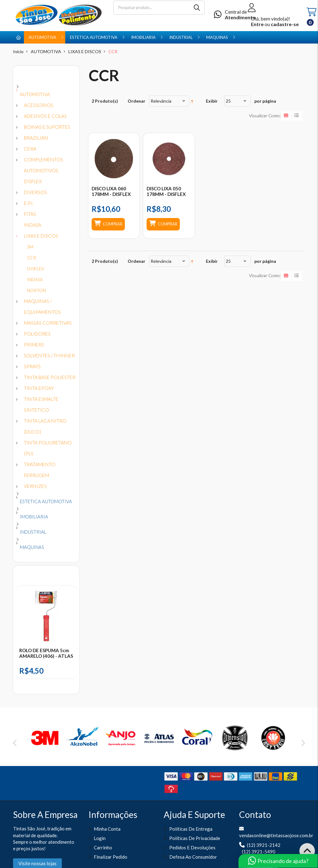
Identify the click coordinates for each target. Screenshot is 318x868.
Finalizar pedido (111, 857)
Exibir (212, 101)
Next (303, 743)
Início (18, 51)
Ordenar (136, 101)
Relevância (161, 101)
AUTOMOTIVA (46, 51)
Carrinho (103, 847)
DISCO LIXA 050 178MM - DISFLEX (166, 191)
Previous (15, 743)
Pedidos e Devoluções (192, 847)
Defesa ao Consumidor (193, 857)
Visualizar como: (265, 116)
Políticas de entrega (191, 829)
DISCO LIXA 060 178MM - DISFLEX (111, 191)
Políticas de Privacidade (195, 838)
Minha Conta (107, 829)
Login (100, 838)
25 (228, 101)
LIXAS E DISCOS (85, 51)
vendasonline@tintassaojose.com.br (276, 835)
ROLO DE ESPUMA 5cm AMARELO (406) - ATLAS (46, 653)
